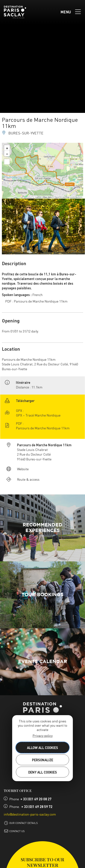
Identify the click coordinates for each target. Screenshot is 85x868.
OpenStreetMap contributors (68, 197)
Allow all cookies (42, 748)
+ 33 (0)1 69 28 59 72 (37, 807)
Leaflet (38, 197)
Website (23, 469)
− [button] (7, 154)
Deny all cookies (43, 772)
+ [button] (7, 148)
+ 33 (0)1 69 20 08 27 (36, 799)
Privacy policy (43, 736)
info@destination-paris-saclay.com (30, 814)
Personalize (43, 760)
